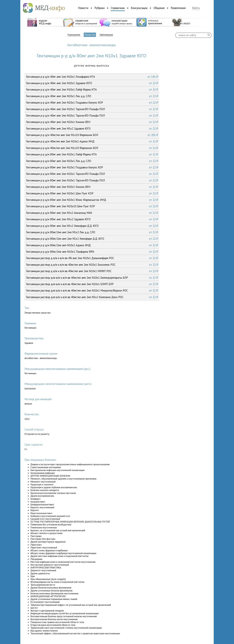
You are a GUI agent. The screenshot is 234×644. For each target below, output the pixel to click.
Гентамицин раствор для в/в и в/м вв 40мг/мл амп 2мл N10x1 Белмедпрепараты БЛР (92, 278)
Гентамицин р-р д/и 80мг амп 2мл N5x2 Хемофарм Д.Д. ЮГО (92, 226)
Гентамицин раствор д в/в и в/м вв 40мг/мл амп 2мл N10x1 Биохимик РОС (92, 265)
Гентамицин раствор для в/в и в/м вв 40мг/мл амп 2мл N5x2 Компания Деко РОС (92, 297)
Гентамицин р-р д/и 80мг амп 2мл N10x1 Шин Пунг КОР (92, 193)
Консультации (139, 8)
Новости (83, 8)
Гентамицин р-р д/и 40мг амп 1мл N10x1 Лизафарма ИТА (92, 77)
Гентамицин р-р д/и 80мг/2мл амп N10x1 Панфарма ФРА (92, 252)
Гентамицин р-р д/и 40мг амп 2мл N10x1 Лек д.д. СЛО (92, 96)
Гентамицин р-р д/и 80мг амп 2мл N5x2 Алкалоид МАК (92, 213)
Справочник (118, 8)
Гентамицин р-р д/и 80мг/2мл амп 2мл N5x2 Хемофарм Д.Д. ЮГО (92, 239)
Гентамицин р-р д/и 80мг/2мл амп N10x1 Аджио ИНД (92, 245)
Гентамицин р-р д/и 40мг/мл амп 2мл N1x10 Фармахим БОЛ (92, 148)
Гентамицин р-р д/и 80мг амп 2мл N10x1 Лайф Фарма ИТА (92, 154)
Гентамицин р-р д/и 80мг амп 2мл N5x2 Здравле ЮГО (92, 219)
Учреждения (74, 35)
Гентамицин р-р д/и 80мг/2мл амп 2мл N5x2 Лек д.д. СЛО (92, 232)
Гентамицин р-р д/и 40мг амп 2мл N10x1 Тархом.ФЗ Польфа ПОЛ (92, 109)
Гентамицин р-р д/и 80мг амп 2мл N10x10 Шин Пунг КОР (92, 206)
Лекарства (90, 35)
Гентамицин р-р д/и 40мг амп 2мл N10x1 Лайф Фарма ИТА (92, 90)
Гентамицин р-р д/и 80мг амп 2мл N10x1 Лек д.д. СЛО (92, 161)
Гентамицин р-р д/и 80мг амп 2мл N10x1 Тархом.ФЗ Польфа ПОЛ (92, 174)
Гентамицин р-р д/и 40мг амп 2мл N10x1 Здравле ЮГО (92, 83)
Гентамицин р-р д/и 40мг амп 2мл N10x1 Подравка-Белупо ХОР (92, 103)
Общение (159, 8)
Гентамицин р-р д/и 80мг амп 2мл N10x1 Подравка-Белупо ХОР (92, 167)
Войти (196, 8)
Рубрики (100, 8)
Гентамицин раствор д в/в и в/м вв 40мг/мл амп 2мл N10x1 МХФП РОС (92, 271)
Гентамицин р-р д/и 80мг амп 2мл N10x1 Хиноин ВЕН (92, 187)
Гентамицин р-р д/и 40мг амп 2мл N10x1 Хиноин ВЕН (92, 122)
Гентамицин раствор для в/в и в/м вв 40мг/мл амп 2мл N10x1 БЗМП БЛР (92, 284)
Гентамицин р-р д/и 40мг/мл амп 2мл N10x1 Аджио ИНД (92, 141)
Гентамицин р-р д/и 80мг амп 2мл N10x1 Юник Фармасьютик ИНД (92, 200)
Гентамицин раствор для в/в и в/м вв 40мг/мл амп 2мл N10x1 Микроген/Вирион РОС (92, 290)
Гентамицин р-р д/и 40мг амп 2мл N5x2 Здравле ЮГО (92, 129)
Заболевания (106, 35)
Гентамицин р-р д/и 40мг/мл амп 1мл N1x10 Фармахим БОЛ (92, 135)
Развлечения (178, 8)
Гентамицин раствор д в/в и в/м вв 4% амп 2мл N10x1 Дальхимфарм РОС (92, 258)
